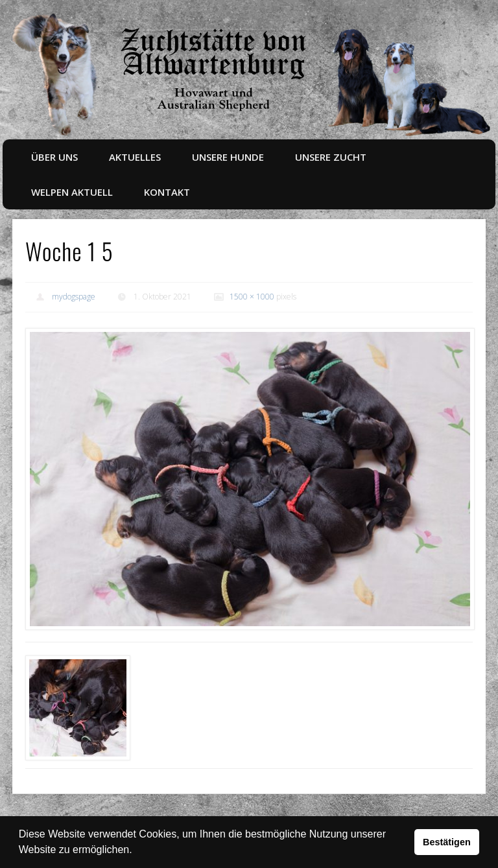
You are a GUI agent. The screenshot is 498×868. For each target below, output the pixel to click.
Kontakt (167, 192)
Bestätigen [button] (447, 842)
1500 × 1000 (252, 297)
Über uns (54, 157)
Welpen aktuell (72, 192)
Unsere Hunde (228, 157)
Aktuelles (135, 157)
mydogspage (74, 297)
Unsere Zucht (331, 157)
